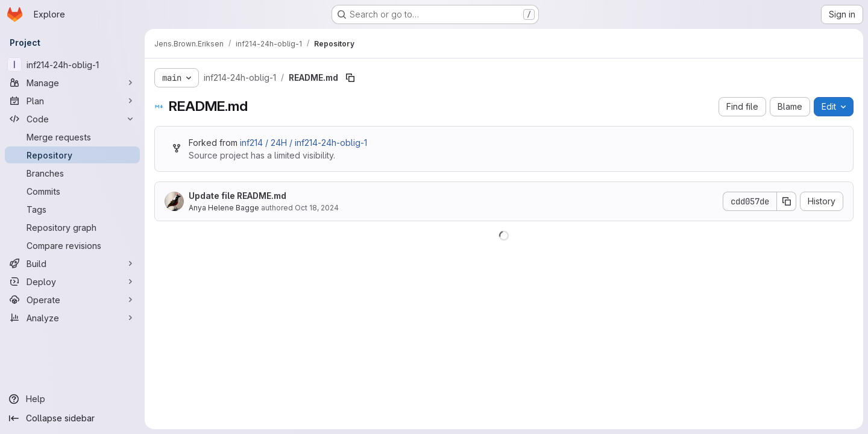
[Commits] (72, 191)
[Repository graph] (72, 227)
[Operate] (72, 300)
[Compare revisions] (72, 245)
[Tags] (72, 209)
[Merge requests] (72, 137)
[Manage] (72, 83)
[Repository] (72, 155)
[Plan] (72, 101)
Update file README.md (237, 196)
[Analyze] (72, 318)
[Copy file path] (350, 78)
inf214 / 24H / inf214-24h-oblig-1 (303, 143)
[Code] (72, 119)
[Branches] (72, 173)
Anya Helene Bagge (224, 208)
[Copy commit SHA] (787, 201)
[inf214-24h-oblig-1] (72, 64)
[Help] (72, 399)
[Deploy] (72, 281)
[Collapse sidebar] (72, 418)
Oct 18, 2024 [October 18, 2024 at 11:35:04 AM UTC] (317, 208)
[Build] (72, 263)
